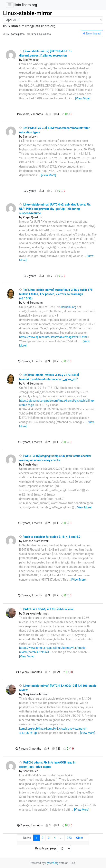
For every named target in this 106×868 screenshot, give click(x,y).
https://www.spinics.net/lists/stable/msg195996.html (53, 337)
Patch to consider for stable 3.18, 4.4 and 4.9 (50, 537)
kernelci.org (69, 307)
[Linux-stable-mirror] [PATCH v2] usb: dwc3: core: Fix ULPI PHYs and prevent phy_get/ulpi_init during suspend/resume (55, 209)
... (61, 838)
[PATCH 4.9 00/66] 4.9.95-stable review (46, 609)
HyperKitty (52, 863)
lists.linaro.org (26, 5)
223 (69, 838)
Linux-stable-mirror (28, 13)
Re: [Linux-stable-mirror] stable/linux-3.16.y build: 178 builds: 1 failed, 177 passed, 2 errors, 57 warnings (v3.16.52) (56, 294)
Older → (81, 838)
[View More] (83, 98)
